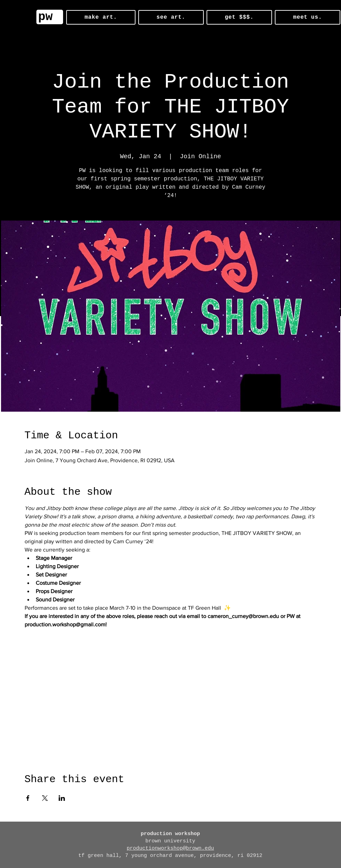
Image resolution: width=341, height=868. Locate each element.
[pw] (50, 17)
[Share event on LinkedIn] (62, 798)
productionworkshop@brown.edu (170, 848)
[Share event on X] (45, 798)
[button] (101, 17)
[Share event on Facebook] (28, 798)
